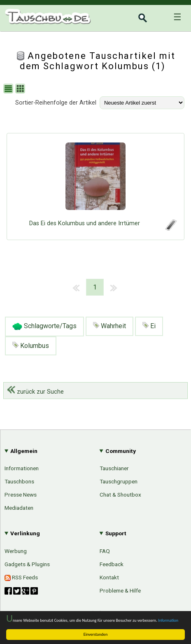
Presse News (21, 495)
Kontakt (109, 577)
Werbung (16, 551)
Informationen (22, 468)
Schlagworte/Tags (44, 327)
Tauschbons (19, 481)
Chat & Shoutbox (120, 495)
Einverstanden (96, 634)
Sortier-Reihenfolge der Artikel (56, 103)
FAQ (105, 551)
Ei (149, 326)
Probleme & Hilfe (120, 590)
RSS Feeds (21, 577)
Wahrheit (109, 326)
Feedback (112, 564)
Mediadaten (19, 508)
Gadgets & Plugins (27, 564)
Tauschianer (114, 468)
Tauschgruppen (119, 481)
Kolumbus (31, 346)
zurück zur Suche (35, 392)
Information (168, 620)
